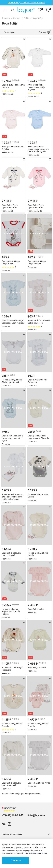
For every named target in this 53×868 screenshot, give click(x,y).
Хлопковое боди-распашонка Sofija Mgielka (37, 87)
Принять (16, 860)
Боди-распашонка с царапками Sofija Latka (39, 437)
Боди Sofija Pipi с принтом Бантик (10, 206)
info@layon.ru (36, 815)
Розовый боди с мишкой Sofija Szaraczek (39, 322)
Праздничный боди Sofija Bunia (11, 263)
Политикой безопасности (35, 853)
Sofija (26, 18)
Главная (6, 18)
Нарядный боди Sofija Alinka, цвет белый (12, 381)
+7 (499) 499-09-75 (13, 815)
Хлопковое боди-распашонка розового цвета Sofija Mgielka (38, 149)
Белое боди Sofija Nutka (39, 783)
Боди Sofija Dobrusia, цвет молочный (12, 784)
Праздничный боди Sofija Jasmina (37, 263)
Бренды (17, 18)
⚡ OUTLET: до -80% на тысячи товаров (26, 3)
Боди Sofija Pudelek (37, 668)
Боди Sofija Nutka (36, 609)
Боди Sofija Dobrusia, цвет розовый (12, 554)
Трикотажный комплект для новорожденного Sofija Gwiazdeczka (13, 497)
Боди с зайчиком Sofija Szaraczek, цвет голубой (13, 322)
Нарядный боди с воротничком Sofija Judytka (11, 612)
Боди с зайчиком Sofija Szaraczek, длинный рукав (13, 438)
